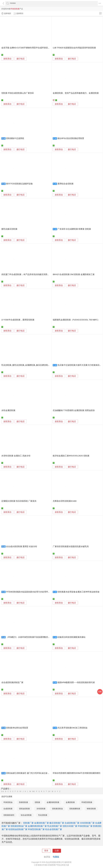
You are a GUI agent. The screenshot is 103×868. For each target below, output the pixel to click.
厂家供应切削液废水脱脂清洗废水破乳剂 (71, 547)
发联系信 (7, 59)
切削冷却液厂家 (70, 826)
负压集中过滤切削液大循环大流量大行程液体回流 (79, 365)
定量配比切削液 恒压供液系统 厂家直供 (19, 501)
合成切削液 (8, 809)
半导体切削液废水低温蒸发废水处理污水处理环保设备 (30, 592)
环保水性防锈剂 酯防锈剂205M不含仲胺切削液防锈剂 (77, 773)
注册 (57, 851)
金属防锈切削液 (53, 802)
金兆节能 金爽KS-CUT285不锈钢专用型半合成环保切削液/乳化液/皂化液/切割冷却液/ (39, 48)
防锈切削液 (23, 802)
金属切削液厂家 (42, 823)
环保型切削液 (87, 802)
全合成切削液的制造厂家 (12, 682)
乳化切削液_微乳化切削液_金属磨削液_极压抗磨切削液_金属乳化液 (31, 365)
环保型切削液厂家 (36, 829)
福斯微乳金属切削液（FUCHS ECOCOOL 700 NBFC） (76, 320)
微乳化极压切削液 (9, 229)
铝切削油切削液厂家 (18, 829)
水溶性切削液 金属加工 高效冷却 (16, 456)
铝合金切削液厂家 (54, 829)
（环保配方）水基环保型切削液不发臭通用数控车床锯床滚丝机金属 (36, 637)
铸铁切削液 (91, 809)
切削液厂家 (28, 823)
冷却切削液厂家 (87, 823)
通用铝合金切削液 (65, 184)
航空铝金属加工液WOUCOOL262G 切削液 (71, 456)
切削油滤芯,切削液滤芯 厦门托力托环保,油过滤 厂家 (29, 773)
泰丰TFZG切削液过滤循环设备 (19, 184)
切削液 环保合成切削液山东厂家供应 (18, 93)
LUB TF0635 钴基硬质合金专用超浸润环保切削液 (74, 48)
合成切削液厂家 (72, 823)
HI (20, 791)
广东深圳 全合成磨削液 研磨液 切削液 (74, 229)
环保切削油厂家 (85, 826)
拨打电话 (20, 59)
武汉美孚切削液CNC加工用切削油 (72, 728)
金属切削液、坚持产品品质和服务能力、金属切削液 (76, 93)
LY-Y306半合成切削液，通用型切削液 (18, 320)
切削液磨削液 (75, 809)
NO (34, 791)
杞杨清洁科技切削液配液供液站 (71, 637)
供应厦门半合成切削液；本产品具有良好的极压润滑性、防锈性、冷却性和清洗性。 (38, 274)
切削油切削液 (24, 809)
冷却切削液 (41, 809)
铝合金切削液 (26, 815)
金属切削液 (70, 802)
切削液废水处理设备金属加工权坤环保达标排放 (78, 592)
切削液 (37, 802)
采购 (100, 692)
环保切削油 (8, 802)
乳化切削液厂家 (55, 826)
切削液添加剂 (9, 815)
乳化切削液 (43, 815)
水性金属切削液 (8, 410)
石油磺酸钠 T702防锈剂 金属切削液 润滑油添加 (74, 410)
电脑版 (56, 857)
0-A (3, 791)
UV (49, 791)
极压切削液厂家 (57, 823)
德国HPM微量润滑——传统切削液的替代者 (76, 682)
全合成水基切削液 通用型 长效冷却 (22, 547)
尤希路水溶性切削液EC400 (65, 501)
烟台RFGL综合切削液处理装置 (71, 138)
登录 (46, 851)
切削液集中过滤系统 (15, 138)
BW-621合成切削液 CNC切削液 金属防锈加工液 (74, 274)
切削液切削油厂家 (19, 826)
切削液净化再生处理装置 (17, 728)
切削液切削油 (57, 809)
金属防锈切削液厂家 (37, 826)
